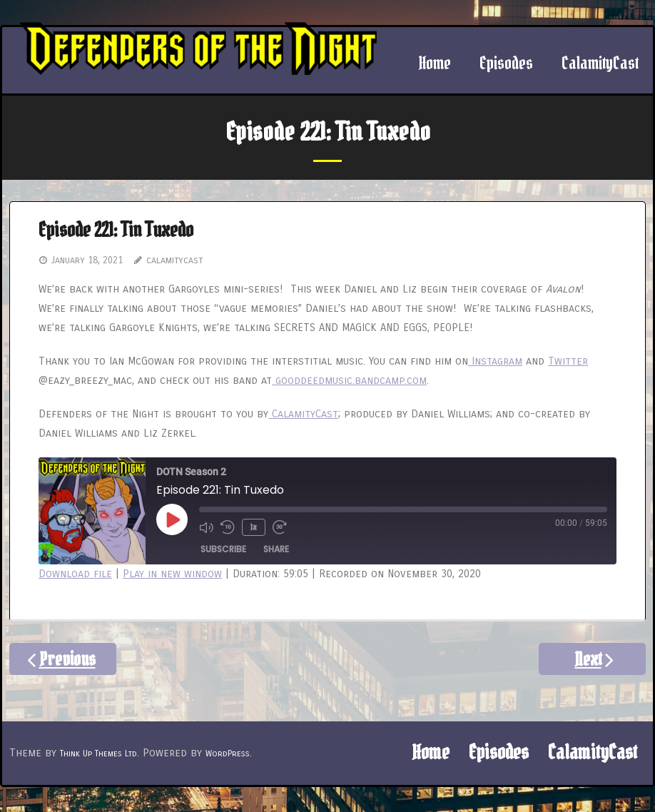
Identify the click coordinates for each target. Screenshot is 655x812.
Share (276, 549)
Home (431, 752)
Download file (75, 574)
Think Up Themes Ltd (98, 753)
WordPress (228, 753)
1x (254, 527)
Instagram (495, 361)
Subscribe (223, 549)
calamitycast (174, 260)
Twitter (568, 361)
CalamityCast (303, 414)
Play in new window (172, 574)
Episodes (499, 752)
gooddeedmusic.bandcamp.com (349, 380)
